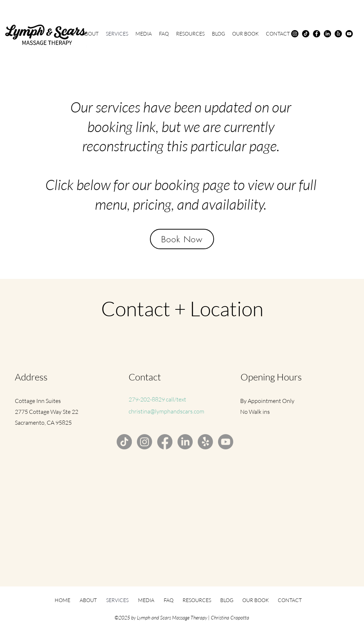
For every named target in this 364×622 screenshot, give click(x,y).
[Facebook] (317, 34)
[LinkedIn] (327, 34)
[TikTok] (306, 34)
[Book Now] (182, 239)
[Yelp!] (338, 34)
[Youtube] (349, 34)
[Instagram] (295, 34)
